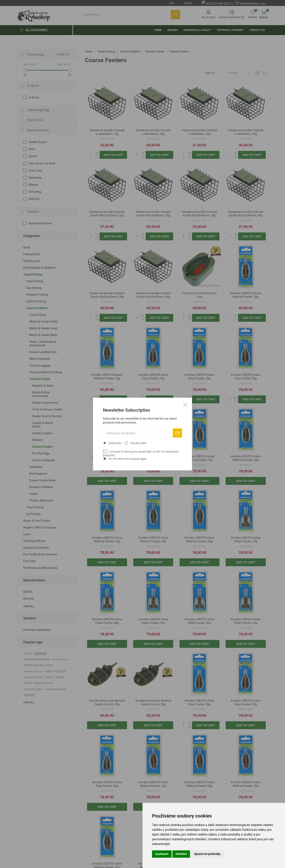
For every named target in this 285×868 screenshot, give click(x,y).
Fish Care (29, 561)
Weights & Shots (43, 386)
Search (175, 15)
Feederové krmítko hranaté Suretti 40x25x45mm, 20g (153, 214)
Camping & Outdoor (36, 548)
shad (59, 677)
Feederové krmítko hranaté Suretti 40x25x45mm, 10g (107, 214)
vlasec (30, 695)
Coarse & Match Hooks (43, 425)
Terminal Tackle (40, 379)
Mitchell (28, 599)
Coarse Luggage (40, 365)
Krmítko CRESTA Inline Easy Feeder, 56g (153, 458)
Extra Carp (35, 170)
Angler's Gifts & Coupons (39, 527)
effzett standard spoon (38, 665)
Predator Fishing (37, 295)
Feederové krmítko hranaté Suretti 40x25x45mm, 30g (199, 214)
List (265, 73)
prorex (49, 677)
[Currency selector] (172, 3)
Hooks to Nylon (42, 433)
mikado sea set (33, 671)
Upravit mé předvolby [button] (207, 854)
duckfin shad (59, 659)
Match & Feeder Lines (43, 328)
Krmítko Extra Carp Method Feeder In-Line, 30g (153, 702)
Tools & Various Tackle (47, 409)
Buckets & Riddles (41, 487)
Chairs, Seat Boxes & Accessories (43, 344)
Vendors (33, 211)
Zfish (32, 149)
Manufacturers (38, 130)
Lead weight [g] (38, 110)
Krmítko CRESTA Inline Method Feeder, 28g (246, 458)
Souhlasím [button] (162, 854)
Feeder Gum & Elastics (47, 416)
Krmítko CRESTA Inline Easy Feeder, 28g (199, 377)
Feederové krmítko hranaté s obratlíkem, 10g (107, 132)
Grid (257, 73)
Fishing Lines (32, 261)
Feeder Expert (38, 142)
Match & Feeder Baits (43, 335)
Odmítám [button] (181, 854)
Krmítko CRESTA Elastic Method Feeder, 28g (246, 295)
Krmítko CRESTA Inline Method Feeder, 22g (199, 458)
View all (29, 606)
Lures (27, 534)
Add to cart (113, 155)
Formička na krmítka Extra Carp (199, 295)
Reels (27, 247)
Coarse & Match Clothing (46, 372)
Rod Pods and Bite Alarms (40, 568)
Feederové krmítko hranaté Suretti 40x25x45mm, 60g (153, 295)
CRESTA (34, 199)
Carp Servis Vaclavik (42, 163)
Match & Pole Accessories (41, 394)
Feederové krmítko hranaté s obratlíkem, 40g (246, 132)
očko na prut (55, 671)
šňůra (28, 683)
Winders (37, 440)
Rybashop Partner (40, 223)
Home (89, 51)
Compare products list (232, 17)
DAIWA (28, 592)
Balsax (28, 653)
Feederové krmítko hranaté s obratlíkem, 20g (153, 132)
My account (208, 17)
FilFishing (35, 192)
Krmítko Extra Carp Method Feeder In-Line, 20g (107, 702)
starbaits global (33, 689)
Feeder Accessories (45, 403)
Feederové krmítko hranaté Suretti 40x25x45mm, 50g (107, 295)
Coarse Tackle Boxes (43, 480)
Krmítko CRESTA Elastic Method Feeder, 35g (107, 377)
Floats (33, 494)
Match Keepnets (40, 359)
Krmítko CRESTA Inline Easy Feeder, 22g (153, 377)
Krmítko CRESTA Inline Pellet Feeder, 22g (246, 540)
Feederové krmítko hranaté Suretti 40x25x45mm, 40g (246, 214)
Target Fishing (33, 274)
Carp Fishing (34, 281)
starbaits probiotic (56, 689)
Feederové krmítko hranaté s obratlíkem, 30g (199, 132)
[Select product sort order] (235, 73)
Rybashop (35, 178)
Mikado (33, 185)
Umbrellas (36, 467)
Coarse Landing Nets (43, 352)
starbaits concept (43, 683)
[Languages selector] (189, 3)
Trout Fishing (35, 507)
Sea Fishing (34, 288)
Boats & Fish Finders (37, 521)
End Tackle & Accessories (40, 554)
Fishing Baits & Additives (39, 268)
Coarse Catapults (43, 460)
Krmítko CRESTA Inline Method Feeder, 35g (107, 540)
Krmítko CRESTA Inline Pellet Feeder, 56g (246, 621)
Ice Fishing (33, 514)
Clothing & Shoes (34, 541)
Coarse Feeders (42, 447)
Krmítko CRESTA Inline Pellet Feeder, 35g (153, 621)
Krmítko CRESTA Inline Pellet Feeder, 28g (107, 621)
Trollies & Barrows (41, 501)
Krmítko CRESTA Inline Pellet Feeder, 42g (199, 621)
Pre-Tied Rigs (41, 453)
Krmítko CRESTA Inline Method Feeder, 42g (153, 540)
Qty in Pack (35, 120)
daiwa (41, 653)
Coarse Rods (38, 315)
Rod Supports (38, 474)
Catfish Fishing (36, 301)
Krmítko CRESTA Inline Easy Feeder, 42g (107, 458)
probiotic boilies (34, 677)
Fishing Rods (32, 254)
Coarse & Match (37, 308)
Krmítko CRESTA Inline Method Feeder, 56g (199, 540)
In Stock (33, 86)
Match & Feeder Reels (43, 322)
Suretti (33, 156)
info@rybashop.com (253, 4)
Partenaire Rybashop (37, 630)
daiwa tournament (37, 659)
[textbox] (125, 15)
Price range (35, 54)
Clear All (63, 54)
